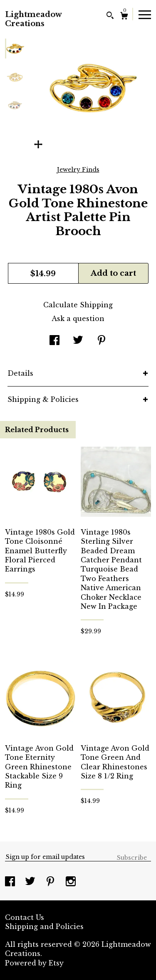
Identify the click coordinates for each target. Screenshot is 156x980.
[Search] (110, 16)
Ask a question (78, 319)
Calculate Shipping (78, 305)
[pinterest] (51, 882)
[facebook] (11, 882)
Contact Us (25, 917)
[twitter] (31, 882)
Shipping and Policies (44, 927)
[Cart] (124, 17)
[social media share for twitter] (78, 341)
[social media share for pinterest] (102, 341)
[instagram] (71, 882)
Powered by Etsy (34, 963)
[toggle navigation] (145, 14)
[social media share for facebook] (54, 341)
